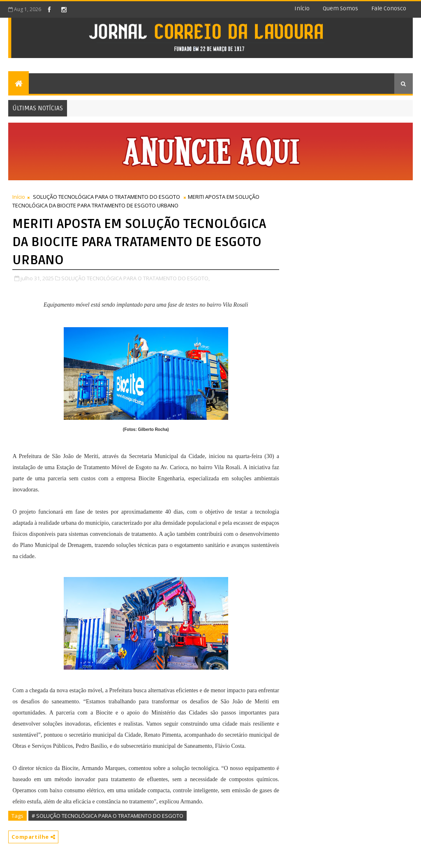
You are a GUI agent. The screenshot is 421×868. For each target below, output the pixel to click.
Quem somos (340, 8)
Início (302, 8)
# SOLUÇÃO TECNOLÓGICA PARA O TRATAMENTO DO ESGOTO (108, 816)
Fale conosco (389, 8)
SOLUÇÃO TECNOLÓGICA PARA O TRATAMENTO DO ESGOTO (106, 197)
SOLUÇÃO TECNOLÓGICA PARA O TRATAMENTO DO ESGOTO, (135, 278)
